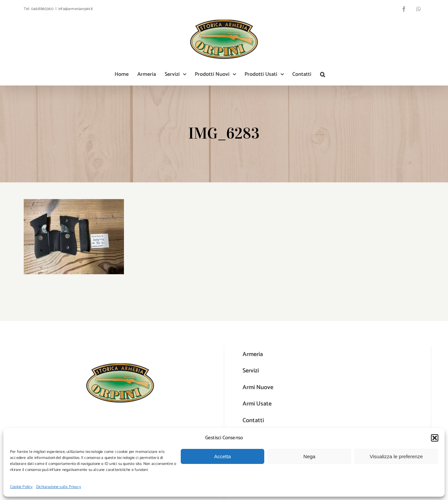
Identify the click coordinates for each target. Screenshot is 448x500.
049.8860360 (42, 9)
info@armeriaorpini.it (76, 9)
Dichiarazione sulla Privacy (58, 487)
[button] (435, 438)
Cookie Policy (21, 487)
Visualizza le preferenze (396, 456)
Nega (309, 456)
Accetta (222, 456)
